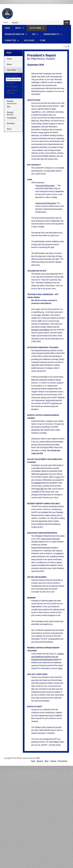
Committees (10, 40)
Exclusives (29, 40)
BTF (38, 758)
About (18, 28)
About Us (40, 761)
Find (67, 23)
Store (43, 40)
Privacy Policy (63, 761)
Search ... (6, 22)
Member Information (14, 34)
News (47, 761)
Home (7, 28)
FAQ (34, 34)
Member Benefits (51, 34)
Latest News (35, 28)
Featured (53, 761)
